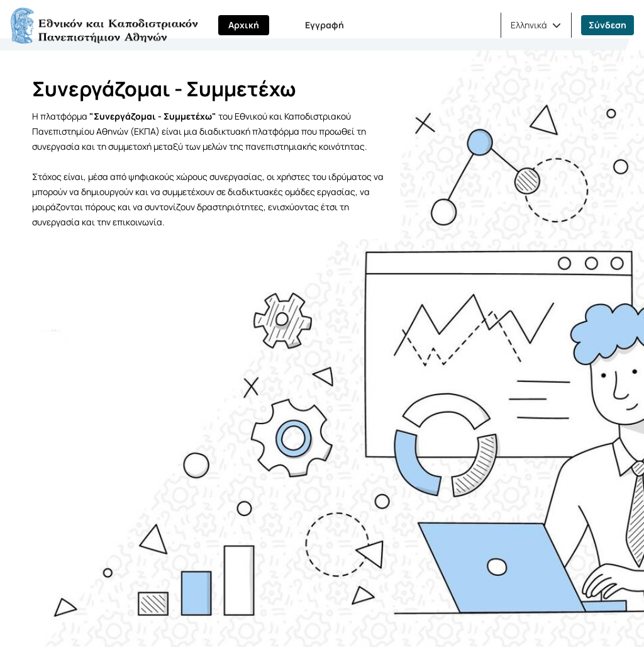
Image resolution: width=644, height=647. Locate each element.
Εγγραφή (325, 25)
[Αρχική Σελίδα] (104, 25)
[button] (536, 25)
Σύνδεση (608, 25)
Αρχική (244, 25)
